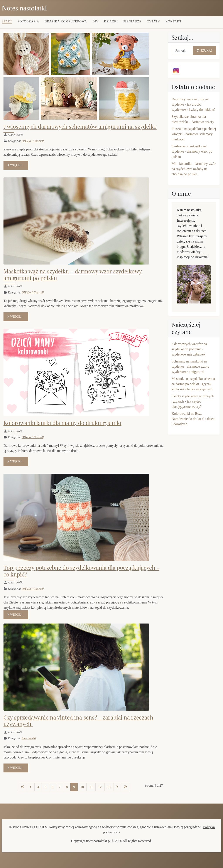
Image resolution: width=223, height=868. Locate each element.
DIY (95, 21)
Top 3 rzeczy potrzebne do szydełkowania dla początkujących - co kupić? (81, 571)
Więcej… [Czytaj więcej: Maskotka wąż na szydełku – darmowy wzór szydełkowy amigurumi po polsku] (16, 317)
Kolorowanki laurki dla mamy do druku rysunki (62, 423)
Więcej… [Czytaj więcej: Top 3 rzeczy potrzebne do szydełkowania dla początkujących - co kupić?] (16, 615)
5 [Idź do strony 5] (45, 787)
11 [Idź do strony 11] (91, 787)
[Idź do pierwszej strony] (22, 787)
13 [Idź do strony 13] (109, 787)
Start (7, 21)
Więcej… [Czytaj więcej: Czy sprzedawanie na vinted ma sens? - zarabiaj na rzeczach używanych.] (16, 768)
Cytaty (153, 21)
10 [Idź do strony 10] (82, 787)
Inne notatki (29, 738)
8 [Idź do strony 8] (67, 787)
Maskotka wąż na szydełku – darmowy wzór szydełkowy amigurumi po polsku (73, 274)
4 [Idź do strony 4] (38, 787)
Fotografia (28, 21)
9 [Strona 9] (74, 787)
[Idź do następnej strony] (117, 787)
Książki (111, 21)
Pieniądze (132, 21)
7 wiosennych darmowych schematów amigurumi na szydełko (80, 126)
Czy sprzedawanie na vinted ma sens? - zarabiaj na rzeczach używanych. (78, 721)
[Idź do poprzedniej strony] (31, 787)
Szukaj (204, 51)
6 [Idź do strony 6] (52, 787)
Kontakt (174, 21)
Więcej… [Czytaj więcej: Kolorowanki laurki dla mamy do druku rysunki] (16, 461)
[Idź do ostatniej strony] (125, 787)
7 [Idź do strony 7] (60, 787)
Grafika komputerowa (66, 21)
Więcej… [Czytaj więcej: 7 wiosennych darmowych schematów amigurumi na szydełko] (16, 165)
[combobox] (182, 51)
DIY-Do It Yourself (33, 141)
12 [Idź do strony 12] (100, 787)
